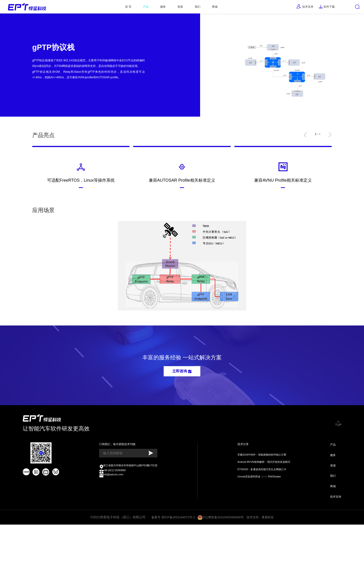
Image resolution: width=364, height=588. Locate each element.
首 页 (113, 8)
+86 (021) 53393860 (113, 529)
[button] (301, 163)
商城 (218, 8)
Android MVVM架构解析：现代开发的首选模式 (262, 517)
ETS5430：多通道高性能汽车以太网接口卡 (260, 525)
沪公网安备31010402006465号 (224, 579)
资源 (176, 8)
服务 (156, 8)
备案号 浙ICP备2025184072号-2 (171, 579)
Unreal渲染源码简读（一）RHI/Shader (257, 534)
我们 (197, 8)
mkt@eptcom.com (111, 534)
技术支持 (293, 8)
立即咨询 (182, 418)
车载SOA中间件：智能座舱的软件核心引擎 (260, 509)
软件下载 (319, 8)
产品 (134, 8)
